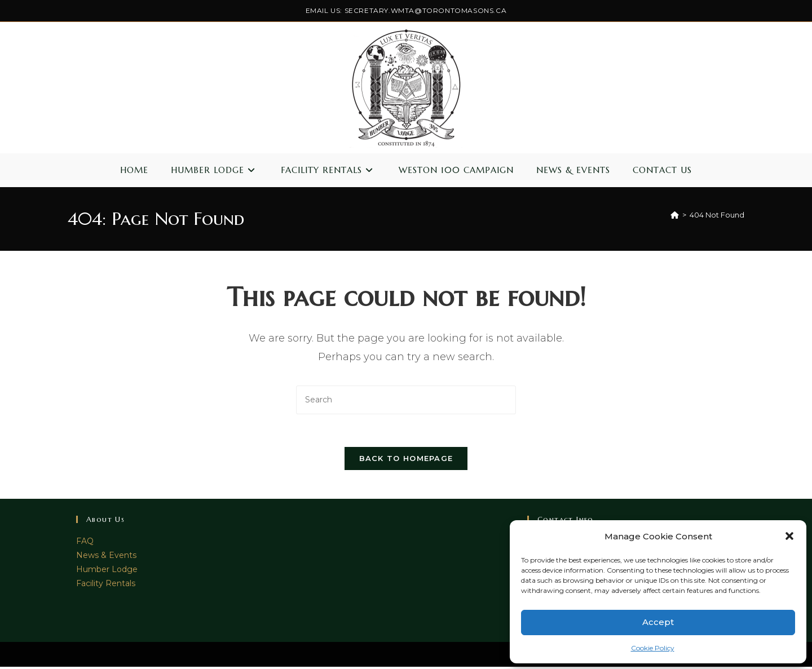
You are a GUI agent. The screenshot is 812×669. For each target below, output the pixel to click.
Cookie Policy (653, 648)
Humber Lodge (107, 571)
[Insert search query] (406, 400)
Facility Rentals (106, 586)
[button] (789, 536)
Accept (658, 622)
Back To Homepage (406, 460)
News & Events (106, 557)
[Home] (675, 215)
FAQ (85, 543)
